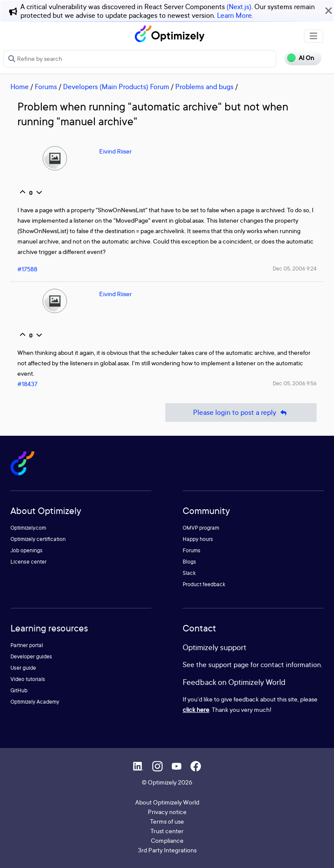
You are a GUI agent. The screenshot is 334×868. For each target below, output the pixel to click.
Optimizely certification (38, 539)
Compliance (167, 840)
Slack (189, 573)
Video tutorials (28, 679)
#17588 (27, 269)
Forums (46, 87)
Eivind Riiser (115, 151)
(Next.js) (239, 7)
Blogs (189, 562)
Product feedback (204, 584)
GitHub (19, 690)
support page (229, 664)
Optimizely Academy (35, 702)
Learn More (234, 15)
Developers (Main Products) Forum (116, 87)
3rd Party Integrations (167, 850)
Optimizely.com (28, 528)
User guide (23, 668)
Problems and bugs (204, 87)
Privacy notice (167, 812)
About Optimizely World (167, 802)
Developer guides (31, 656)
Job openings (27, 550)
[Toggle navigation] (314, 36)
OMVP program (201, 528)
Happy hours (198, 539)
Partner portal (27, 645)
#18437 (27, 384)
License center (28, 562)
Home (20, 87)
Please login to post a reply (241, 412)
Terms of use (167, 821)
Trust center (167, 831)
